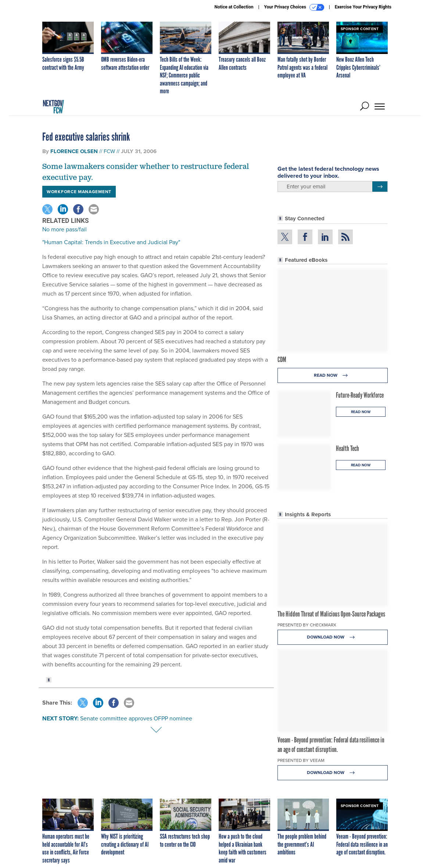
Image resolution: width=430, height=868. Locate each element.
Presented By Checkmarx (307, 625)
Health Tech (347, 448)
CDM (282, 359)
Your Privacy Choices (294, 7)
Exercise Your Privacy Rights (363, 7)
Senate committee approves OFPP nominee (136, 718)
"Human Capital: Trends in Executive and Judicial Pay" (111, 242)
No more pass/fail (64, 229)
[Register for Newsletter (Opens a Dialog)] (380, 187)
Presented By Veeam (301, 760)
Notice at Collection (234, 7)
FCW (109, 151)
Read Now (333, 375)
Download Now (333, 637)
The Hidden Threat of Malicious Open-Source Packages (331, 614)
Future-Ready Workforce (360, 395)
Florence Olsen (74, 151)
